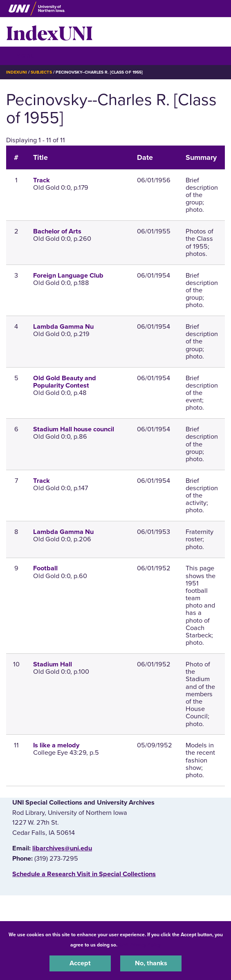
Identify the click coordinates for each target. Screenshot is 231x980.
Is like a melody (56, 745)
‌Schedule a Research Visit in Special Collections (84, 874)
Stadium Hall (53, 664)
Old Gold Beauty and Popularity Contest (65, 382)
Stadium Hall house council (74, 429)
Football (45, 568)
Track (41, 180)
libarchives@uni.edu (62, 848)
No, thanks (151, 963)
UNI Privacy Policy (140, 945)
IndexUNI (49, 32)
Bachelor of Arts (57, 231)
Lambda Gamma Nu (63, 327)
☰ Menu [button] (21, 55)
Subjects (41, 72)
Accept (80, 963)
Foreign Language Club (68, 276)
